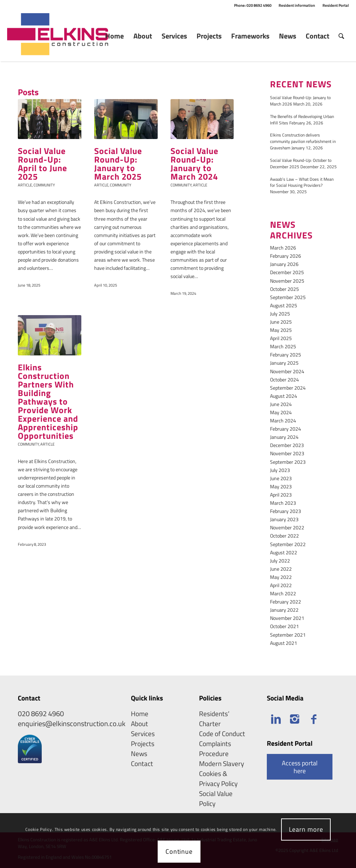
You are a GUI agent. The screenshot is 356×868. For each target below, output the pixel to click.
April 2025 (281, 338)
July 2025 (280, 314)
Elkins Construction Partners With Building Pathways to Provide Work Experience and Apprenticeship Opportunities (48, 401)
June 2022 (281, 569)
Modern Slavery (222, 764)
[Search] (341, 36)
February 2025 (286, 355)
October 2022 (284, 536)
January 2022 (284, 610)
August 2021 (284, 643)
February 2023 (286, 511)
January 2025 (284, 363)
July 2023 (280, 470)
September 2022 (288, 544)
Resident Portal (336, 5)
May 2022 (281, 577)
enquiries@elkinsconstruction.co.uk (72, 723)
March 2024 (283, 420)
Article (25, 185)
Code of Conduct (222, 734)
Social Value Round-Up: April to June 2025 (42, 164)
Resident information (297, 5)
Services (143, 734)
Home (140, 714)
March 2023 (283, 503)
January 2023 (284, 519)
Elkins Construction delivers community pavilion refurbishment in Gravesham (303, 142)
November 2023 (287, 453)
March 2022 (283, 593)
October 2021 (284, 626)
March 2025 (283, 346)
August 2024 (284, 396)
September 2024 (288, 388)
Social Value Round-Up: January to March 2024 (194, 164)
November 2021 (287, 618)
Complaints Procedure (215, 749)
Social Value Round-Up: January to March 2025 (118, 164)
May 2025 (281, 330)
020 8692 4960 (41, 713)
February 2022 (286, 602)
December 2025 (287, 272)
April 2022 (281, 585)
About (139, 724)
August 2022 (284, 552)
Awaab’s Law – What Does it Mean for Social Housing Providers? (302, 183)
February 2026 (286, 256)
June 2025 (281, 322)
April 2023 (281, 495)
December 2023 (287, 445)
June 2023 (281, 478)
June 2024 (281, 404)
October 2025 (284, 289)
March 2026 (283, 248)
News (139, 754)
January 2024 (284, 437)
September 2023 (288, 462)
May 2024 (281, 412)
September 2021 (288, 635)
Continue (179, 851)
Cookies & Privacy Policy (218, 779)
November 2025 (287, 281)
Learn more (306, 829)
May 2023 (281, 486)
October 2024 (284, 379)
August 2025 (284, 305)
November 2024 (287, 371)
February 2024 (286, 429)
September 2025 (288, 297)
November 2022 (287, 527)
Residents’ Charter (214, 719)
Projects (143, 744)
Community (44, 185)
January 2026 (284, 264)
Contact (142, 764)
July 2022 (280, 561)
